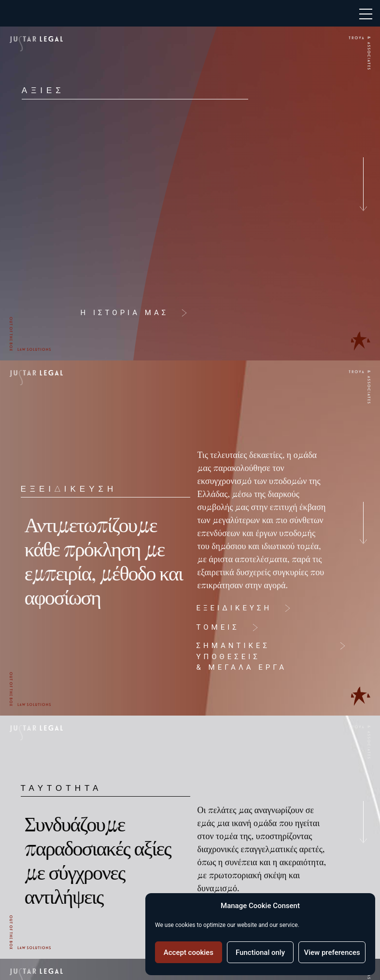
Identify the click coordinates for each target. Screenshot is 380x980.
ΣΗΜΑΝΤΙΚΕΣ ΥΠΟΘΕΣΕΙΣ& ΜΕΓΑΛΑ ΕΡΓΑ (238, 656)
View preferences (332, 952)
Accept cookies (189, 952)
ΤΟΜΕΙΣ (214, 627)
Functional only (260, 952)
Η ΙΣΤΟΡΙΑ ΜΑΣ (121, 313)
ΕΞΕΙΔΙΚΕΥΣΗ (231, 608)
